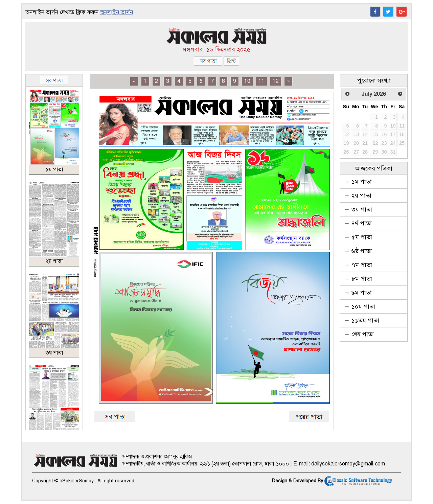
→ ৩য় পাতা (358, 209)
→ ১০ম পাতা (359, 306)
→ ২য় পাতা (358, 196)
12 (276, 81)
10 (247, 81)
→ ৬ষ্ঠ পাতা (358, 251)
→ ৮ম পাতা (358, 279)
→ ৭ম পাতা (358, 265)
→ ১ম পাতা (358, 182)
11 (261, 81)
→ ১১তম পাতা (361, 320)
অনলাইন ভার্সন (117, 12)
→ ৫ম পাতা (358, 237)
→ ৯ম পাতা (358, 293)
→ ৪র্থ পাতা (358, 223)
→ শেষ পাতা (359, 334)
